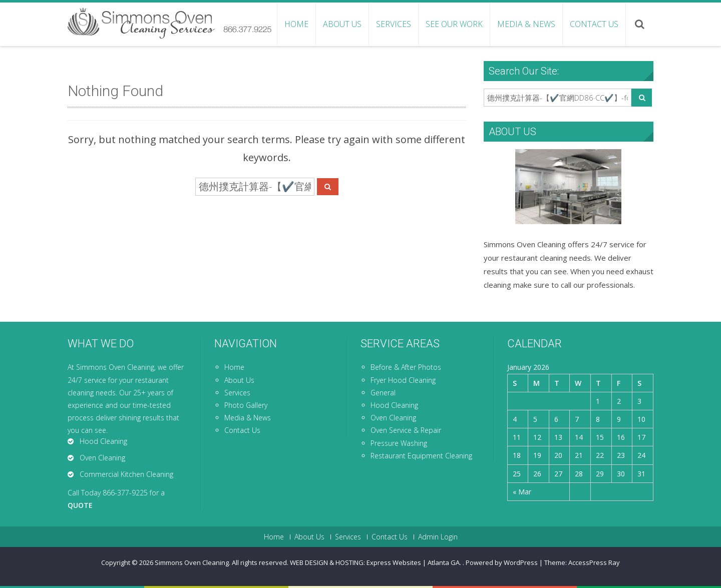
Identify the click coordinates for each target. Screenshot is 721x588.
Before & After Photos (406, 367)
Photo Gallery (246, 405)
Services (394, 24)
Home (296, 24)
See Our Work (454, 24)
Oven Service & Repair (406, 430)
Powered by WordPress (502, 562)
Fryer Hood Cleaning (403, 380)
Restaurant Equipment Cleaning (421, 456)
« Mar (522, 492)
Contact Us (594, 24)
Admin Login (438, 537)
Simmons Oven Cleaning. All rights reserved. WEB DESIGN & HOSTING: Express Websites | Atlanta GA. (309, 562)
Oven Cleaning (393, 418)
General (383, 393)
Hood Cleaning (394, 405)
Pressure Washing (399, 443)
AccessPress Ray (594, 562)
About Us (342, 24)
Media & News (526, 24)
